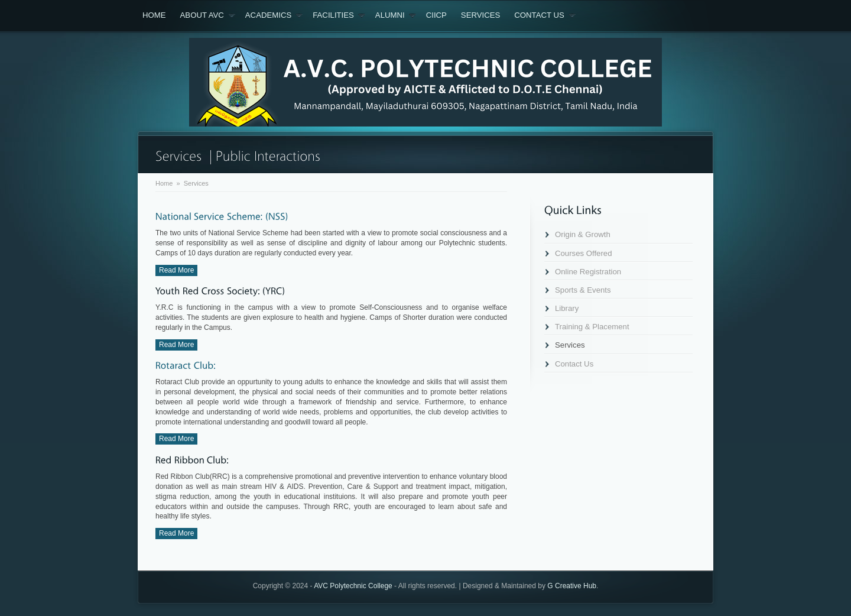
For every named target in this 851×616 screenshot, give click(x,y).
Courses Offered (584, 253)
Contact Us (545, 15)
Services (480, 15)
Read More (176, 270)
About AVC (208, 15)
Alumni (396, 15)
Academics (274, 15)
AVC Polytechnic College (353, 586)
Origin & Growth (583, 234)
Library (567, 308)
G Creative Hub (572, 586)
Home (154, 15)
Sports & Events (583, 290)
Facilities (339, 15)
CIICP (436, 15)
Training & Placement (592, 327)
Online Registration (588, 272)
